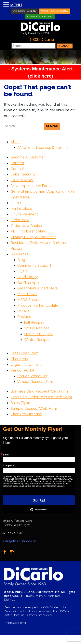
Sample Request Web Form (34, 408)
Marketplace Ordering (55, 11)
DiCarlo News (22, 180)
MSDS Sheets (29, 300)
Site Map (10, 600)
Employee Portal (15, 623)
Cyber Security (23, 174)
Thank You (19, 359)
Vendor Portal (22, 370)
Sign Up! (39, 500)
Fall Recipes (34, 322)
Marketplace (21, 208)
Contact (17, 169)
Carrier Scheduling (24, 11)
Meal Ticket (27, 294)
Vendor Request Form (36, 382)
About (16, 142)
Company (8, 466)
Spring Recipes (37, 328)
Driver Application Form (31, 186)
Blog (21, 260)
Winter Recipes (37, 340)
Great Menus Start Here (38, 288)
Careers (17, 163)
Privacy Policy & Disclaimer (33, 237)
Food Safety (28, 277)
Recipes (24, 317)
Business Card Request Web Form (39, 391)
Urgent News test (26, 365)
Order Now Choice (26, 226)
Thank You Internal (26, 414)
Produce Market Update (38, 305)
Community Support (34, 265)
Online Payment (24, 214)
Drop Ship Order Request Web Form (41, 397)
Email (6, 455)
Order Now (20, 220)
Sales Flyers (21, 403)
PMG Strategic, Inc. (55, 607)
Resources (20, 254)
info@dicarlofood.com (20, 541)
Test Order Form (25, 353)
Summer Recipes (38, 334)
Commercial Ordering (40, 16)
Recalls (23, 311)
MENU (16, 5)
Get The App (28, 283)
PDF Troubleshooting (28, 231)
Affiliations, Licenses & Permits (43, 147)
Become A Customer (28, 157)
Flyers (23, 271)
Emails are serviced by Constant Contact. (45, 486)
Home (16, 203)
